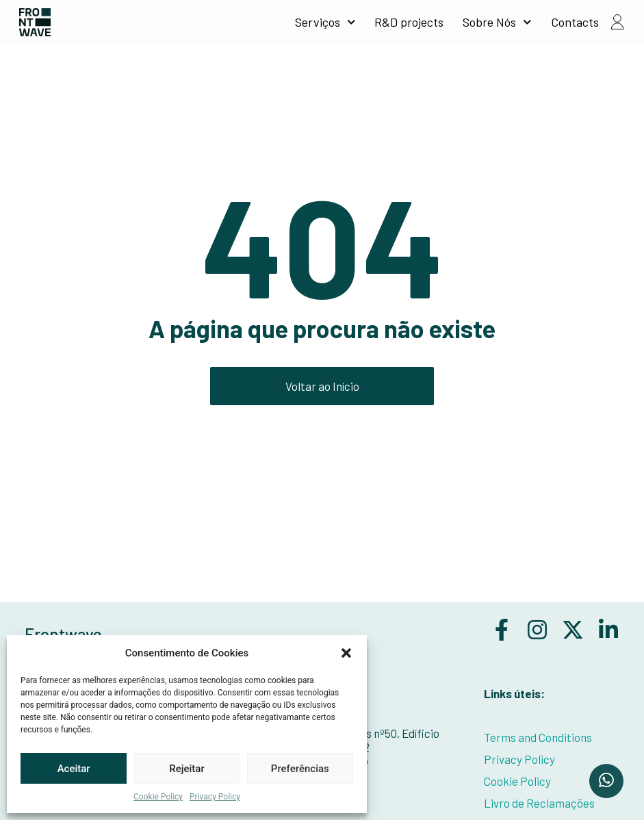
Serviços (325, 22)
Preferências (300, 769)
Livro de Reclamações (539, 803)
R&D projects (409, 22)
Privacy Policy (215, 797)
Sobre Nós (497, 22)
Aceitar (74, 769)
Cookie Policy (158, 797)
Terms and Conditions (538, 737)
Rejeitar (186, 769)
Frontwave (63, 634)
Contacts (575, 22)
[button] (346, 653)
